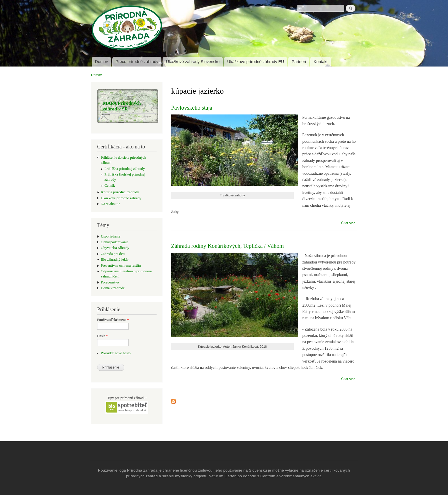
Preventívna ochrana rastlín (121, 265)
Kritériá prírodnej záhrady (120, 192)
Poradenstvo (110, 282)
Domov (101, 62)
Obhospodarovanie (115, 242)
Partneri (299, 62)
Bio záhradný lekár (115, 259)
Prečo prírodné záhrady (137, 62)
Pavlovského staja (192, 108)
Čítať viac (348, 223)
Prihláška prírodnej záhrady (125, 169)
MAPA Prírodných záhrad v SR (122, 106)
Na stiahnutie (111, 204)
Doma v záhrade (113, 288)
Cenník (110, 186)
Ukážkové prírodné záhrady (121, 198)
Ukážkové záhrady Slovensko (193, 62)
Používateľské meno (113, 320)
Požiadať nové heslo (116, 353)
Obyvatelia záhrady (115, 248)
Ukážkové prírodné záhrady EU (256, 62)
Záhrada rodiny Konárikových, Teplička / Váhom (227, 246)
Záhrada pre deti (113, 254)
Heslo (102, 336)
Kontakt (321, 62)
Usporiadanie (111, 236)
